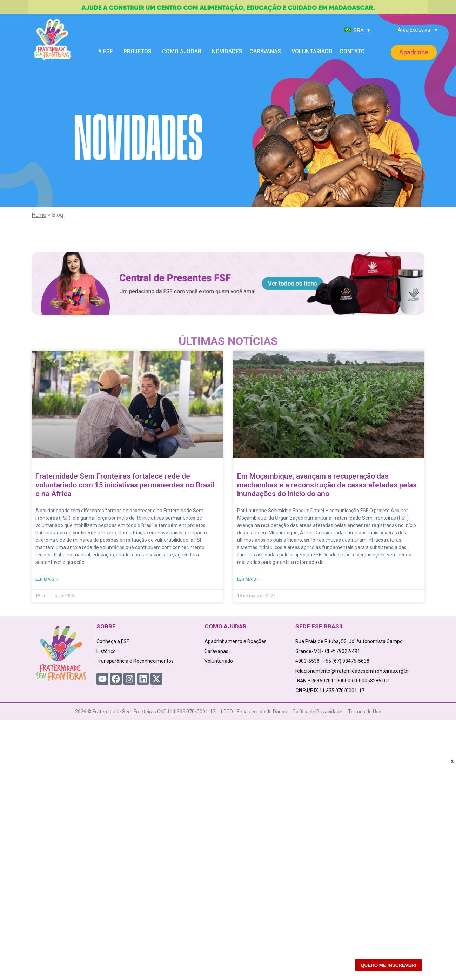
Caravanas (267, 52)
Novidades (227, 51)
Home (39, 215)
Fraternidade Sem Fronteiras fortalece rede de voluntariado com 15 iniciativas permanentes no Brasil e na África (125, 485)
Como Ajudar (183, 52)
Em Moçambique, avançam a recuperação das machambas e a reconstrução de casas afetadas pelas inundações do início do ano (327, 485)
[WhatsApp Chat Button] (438, 962)
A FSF (107, 52)
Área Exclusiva (418, 30)
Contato (352, 51)
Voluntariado (312, 51)
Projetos (139, 52)
